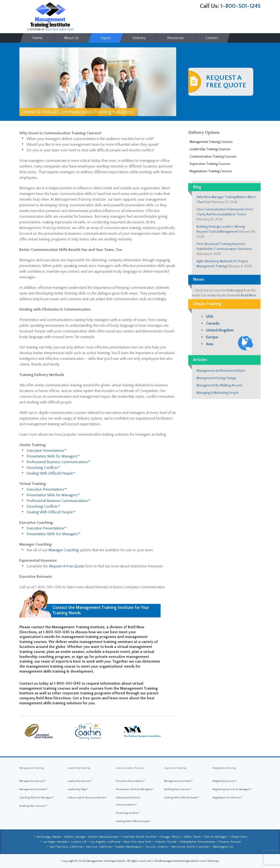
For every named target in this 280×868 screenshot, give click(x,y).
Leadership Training (79, 768)
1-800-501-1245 (241, 6)
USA (210, 316)
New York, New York (137, 842)
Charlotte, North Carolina (139, 837)
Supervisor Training (175, 768)
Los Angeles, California (105, 842)
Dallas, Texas (192, 837)
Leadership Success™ (80, 781)
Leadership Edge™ (78, 789)
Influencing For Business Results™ (87, 798)
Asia (210, 344)
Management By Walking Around (219, 385)
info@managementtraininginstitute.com (180, 861)
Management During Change (216, 378)
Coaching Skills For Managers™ (37, 798)
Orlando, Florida (166, 842)
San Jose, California (99, 847)
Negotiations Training (224, 768)
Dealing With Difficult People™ (51, 473)
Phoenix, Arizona (230, 842)
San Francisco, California (66, 847)
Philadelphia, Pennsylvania (197, 842)
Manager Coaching (63, 550)
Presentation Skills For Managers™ (53, 534)
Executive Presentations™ (47, 451)
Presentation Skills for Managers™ (53, 456)
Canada (213, 323)
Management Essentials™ (34, 789)
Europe (212, 337)
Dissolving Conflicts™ (43, 468)
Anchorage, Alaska (48, 837)
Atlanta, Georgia (74, 837)
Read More (249, 295)
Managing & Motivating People (218, 393)
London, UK (79, 842)
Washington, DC (223, 847)
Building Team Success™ (33, 806)
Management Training (32, 768)
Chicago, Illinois (170, 837)
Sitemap (213, 861)
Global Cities (239, 837)
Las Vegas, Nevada (55, 842)
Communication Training (130, 768)
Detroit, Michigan (215, 837)
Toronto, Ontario (156, 847)
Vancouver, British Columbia (190, 847)
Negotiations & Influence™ (227, 798)
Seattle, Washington (128, 847)
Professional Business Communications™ (58, 462)
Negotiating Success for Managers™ (232, 789)
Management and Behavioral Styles (221, 371)
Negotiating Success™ (225, 781)
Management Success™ (33, 781)
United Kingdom (220, 330)
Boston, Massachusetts (104, 837)
